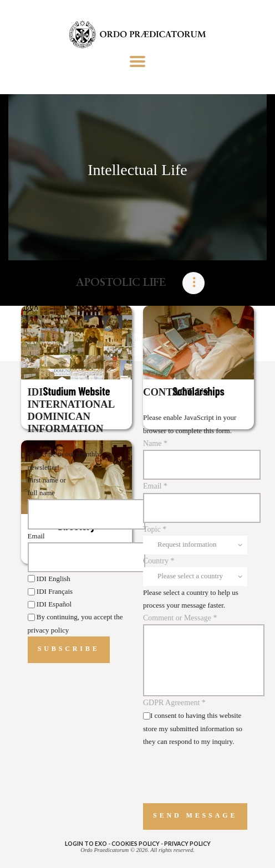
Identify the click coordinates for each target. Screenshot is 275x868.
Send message (195, 815)
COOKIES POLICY (136, 844)
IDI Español (50, 604)
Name (155, 443)
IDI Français (50, 591)
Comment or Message (180, 618)
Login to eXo (86, 844)
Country (159, 561)
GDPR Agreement (174, 703)
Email (36, 536)
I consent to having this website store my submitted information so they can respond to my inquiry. (193, 728)
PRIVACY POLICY (187, 844)
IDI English (49, 579)
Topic (155, 529)
